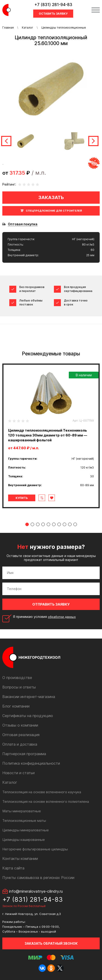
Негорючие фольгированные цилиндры (35, 849)
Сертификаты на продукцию (28, 716)
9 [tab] (70, 524)
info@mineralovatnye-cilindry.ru (36, 891)
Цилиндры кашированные (24, 840)
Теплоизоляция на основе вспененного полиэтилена (46, 801)
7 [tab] (59, 524)
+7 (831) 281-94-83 (53, 5)
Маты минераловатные (22, 811)
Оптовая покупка (23, 224)
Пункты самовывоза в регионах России (38, 878)
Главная (8, 28)
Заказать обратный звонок (51, 943)
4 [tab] (43, 524)
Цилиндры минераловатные (26, 830)
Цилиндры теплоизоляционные (64, 28)
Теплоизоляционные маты (24, 821)
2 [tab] (32, 524)
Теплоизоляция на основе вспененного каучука (42, 792)
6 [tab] (54, 524)
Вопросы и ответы (19, 687)
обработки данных (62, 617)
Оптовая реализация (21, 735)
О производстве (17, 678)
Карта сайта (13, 868)
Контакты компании (20, 859)
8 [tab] (64, 524)
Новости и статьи (18, 773)
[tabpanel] (51, 436)
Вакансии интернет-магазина (29, 697)
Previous (6, 141)
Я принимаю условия (44, 617)
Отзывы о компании (20, 725)
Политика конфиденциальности (31, 763)
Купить (22, 498)
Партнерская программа (24, 754)
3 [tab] (38, 524)
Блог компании (16, 706)
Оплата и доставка (20, 744)
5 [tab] (48, 524)
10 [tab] (75, 524)
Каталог (28, 28)
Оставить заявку (53, 14)
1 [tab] (27, 524)
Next (93, 141)
